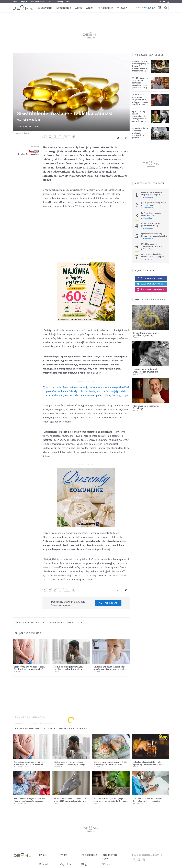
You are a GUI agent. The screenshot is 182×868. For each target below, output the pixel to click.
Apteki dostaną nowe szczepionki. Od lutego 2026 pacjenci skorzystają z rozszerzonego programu (70, 801)
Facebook (160, 2)
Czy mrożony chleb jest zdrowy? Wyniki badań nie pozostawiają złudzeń (111, 763)
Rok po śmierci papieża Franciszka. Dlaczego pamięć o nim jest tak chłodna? (154, 257)
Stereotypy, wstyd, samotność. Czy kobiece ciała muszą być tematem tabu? (29, 669)
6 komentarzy (147, 197)
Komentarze (64, 8)
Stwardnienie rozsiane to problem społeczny (146, 334)
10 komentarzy (147, 259)
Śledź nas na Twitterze (150, 284)
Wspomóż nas (108, 603)
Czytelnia (66, 864)
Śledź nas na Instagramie (150, 289)
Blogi (51, 2)
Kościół (43, 864)
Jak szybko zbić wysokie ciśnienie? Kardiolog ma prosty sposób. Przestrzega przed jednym (148, 801)
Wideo (90, 8)
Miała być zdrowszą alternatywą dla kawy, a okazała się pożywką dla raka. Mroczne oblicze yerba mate (110, 801)
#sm (80, 622)
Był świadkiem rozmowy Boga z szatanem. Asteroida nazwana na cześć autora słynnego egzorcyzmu (154, 237)
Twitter (164, 2)
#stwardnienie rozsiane (62, 622)
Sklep (68, 2)
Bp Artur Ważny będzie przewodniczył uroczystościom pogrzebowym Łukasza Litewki (139, 117)
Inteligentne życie (110, 857)
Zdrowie (37, 126)
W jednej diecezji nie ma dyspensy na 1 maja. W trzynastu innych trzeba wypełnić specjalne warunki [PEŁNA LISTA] (140, 68)
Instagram (168, 2)
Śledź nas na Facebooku (150, 278)
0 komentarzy (147, 218)
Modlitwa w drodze (38, 2)
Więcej (121, 8)
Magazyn (24, 2)
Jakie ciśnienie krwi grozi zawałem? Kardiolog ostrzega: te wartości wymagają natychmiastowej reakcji (30, 801)
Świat (96, 803)
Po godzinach (105, 8)
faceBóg (60, 2)
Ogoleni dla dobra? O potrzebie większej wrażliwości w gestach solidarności (140, 134)
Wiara (78, 8)
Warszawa (141, 8)
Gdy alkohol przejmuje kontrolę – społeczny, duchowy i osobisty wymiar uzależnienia (150, 764)
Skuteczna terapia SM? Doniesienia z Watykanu (146, 371)
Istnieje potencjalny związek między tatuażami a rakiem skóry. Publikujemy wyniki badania (71, 764)
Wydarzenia (45, 8)
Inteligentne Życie (24, 126)
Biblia (15, 2)
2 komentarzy (147, 208)
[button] (160, 8)
